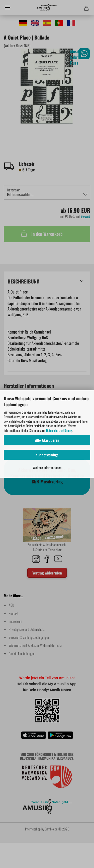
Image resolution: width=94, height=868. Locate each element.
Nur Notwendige (47, 455)
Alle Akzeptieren (47, 440)
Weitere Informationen (47, 468)
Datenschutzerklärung (59, 430)
